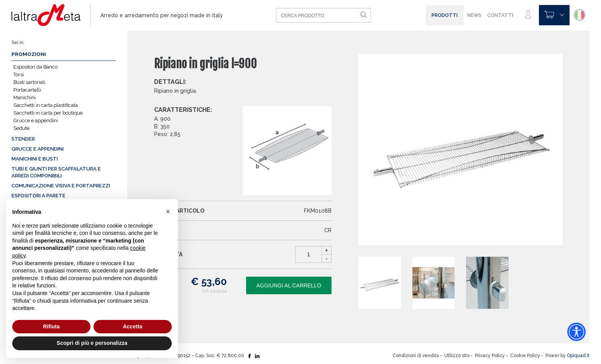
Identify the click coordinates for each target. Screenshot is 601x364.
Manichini (25, 98)
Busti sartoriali (29, 82)
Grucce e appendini (36, 121)
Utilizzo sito (457, 356)
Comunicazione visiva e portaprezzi (61, 186)
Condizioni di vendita (416, 356)
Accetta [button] (133, 326)
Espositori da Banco (35, 67)
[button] (168, 212)
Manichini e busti (35, 159)
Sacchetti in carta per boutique (48, 113)
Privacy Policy (490, 356)
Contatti (500, 15)
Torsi (19, 75)
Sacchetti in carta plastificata (46, 105)
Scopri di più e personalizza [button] (92, 343)
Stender (23, 139)
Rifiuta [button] (51, 326)
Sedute (21, 128)
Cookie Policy (525, 356)
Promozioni (29, 54)
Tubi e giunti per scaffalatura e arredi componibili (56, 172)
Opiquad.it (578, 356)
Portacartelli (27, 90)
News (474, 15)
